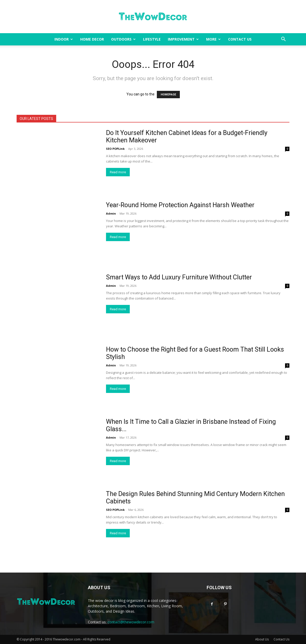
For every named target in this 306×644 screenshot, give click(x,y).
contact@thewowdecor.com (131, 622)
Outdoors (123, 39)
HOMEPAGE (168, 95)
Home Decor (92, 39)
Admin (111, 213)
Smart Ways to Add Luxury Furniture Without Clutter (179, 277)
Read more (118, 172)
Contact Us (240, 39)
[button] (283, 40)
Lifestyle (152, 39)
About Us (262, 639)
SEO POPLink (115, 149)
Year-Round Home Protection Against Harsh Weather (180, 205)
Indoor (64, 39)
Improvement (183, 39)
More (213, 39)
